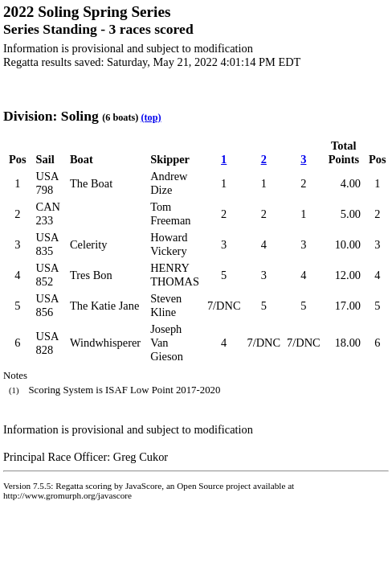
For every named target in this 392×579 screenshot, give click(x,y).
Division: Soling (51, 116)
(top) (151, 117)
